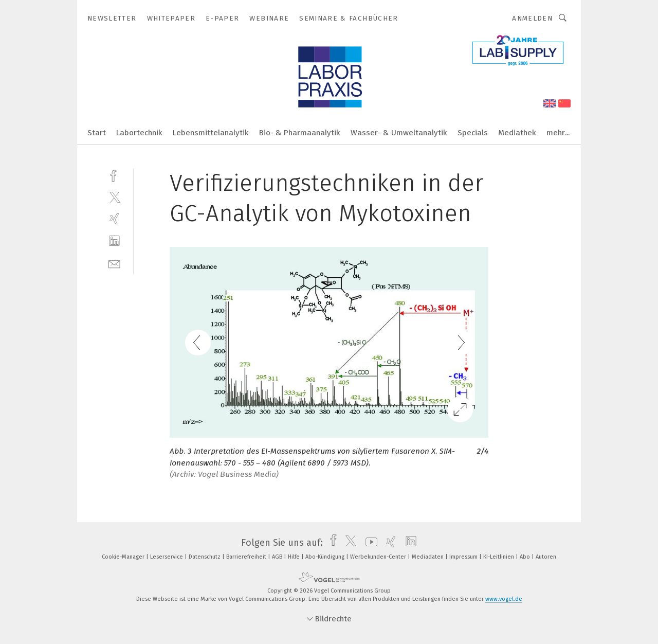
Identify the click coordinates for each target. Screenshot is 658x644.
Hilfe (295, 557)
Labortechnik (139, 133)
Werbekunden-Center (379, 557)
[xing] (114, 219)
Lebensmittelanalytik (211, 133)
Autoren (546, 557)
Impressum (464, 557)
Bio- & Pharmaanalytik (300, 133)
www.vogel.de (504, 599)
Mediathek (517, 133)
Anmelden (532, 18)
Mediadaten (428, 557)
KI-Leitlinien (499, 557)
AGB (278, 557)
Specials (473, 133)
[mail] (114, 263)
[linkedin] (114, 241)
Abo (526, 557)
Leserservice (167, 557)
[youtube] (369, 543)
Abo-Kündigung (326, 557)
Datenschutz (205, 557)
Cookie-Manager (124, 557)
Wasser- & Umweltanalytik (399, 133)
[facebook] (114, 175)
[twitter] (114, 197)
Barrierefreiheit (247, 557)
